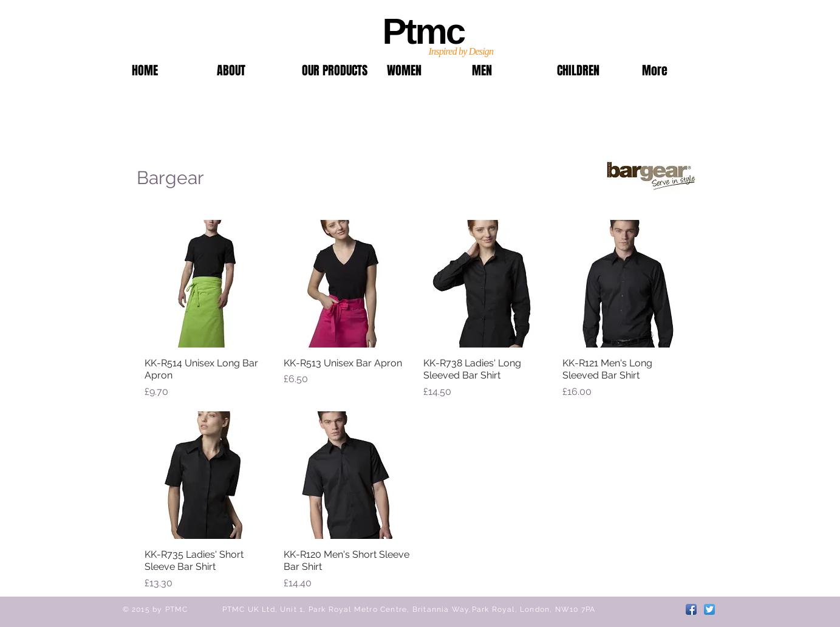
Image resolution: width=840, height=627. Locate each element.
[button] (335, 71)
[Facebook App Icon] (691, 609)
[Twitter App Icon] (709, 609)
